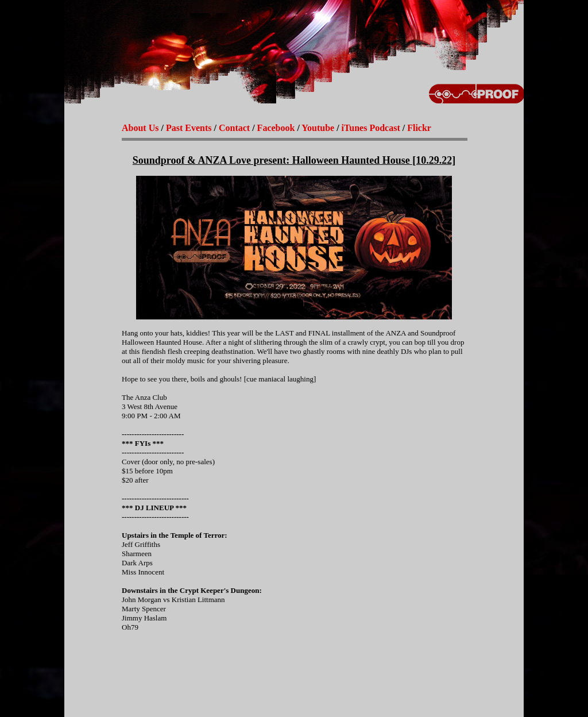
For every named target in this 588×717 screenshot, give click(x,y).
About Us (140, 128)
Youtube (318, 128)
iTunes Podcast (371, 128)
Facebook (276, 128)
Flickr (419, 128)
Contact (234, 128)
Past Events (189, 128)
